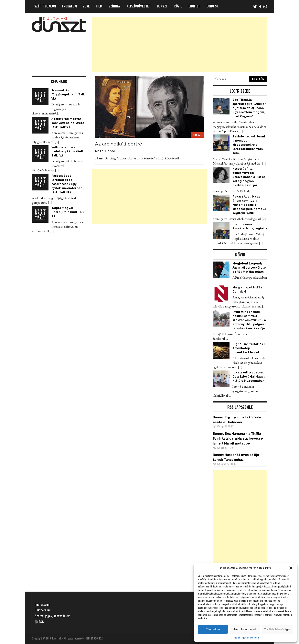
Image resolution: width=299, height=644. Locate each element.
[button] (291, 568)
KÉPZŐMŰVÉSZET (139, 6)
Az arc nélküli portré (119, 144)
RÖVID (178, 6)
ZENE (86, 6)
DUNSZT (162, 6)
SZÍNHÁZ (115, 6)
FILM (99, 6)
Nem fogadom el (245, 629)
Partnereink (43, 610)
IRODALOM (70, 6)
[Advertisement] (180, 44)
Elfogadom (213, 629)
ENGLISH (195, 6)
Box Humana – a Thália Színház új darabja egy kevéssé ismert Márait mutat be (238, 439)
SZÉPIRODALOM (45, 6)
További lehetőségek (278, 629)
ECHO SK (213, 6)
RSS (41, 622)
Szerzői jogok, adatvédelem (246, 637)
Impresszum (43, 604)
